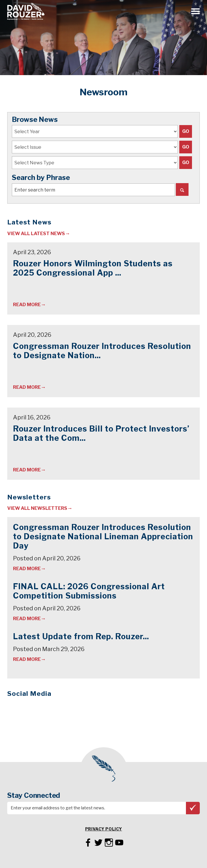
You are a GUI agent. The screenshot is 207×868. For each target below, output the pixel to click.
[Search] (182, 189)
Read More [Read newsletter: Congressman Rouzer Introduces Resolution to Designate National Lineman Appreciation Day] (27, 569)
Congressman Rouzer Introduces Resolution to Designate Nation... (102, 351)
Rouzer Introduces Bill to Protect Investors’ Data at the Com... (101, 433)
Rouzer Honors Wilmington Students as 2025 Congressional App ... (93, 268)
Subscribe (193, 808)
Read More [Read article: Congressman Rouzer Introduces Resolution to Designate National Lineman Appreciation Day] (27, 387)
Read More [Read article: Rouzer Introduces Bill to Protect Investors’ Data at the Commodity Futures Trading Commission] (27, 470)
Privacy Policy (104, 829)
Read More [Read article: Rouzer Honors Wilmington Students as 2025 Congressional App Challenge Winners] (27, 305)
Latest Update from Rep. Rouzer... (81, 636)
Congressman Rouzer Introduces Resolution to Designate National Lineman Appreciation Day (103, 537)
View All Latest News (36, 234)
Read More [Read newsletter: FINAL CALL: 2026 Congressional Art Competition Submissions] (27, 619)
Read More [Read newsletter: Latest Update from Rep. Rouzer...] (27, 659)
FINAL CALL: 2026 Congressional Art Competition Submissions (89, 591)
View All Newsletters (37, 508)
